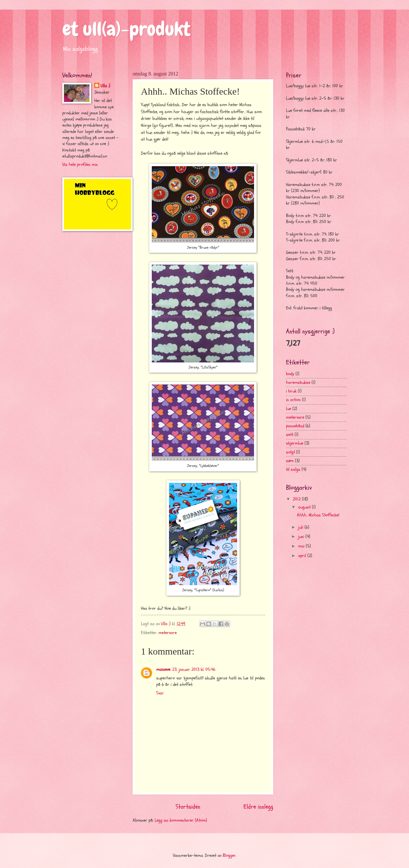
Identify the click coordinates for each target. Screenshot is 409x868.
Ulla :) (105, 86)
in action (293, 400)
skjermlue (295, 443)
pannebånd (295, 426)
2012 (297, 499)
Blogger (229, 855)
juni (302, 536)
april (303, 556)
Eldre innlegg (258, 807)
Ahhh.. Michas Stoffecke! (318, 515)
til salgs (293, 469)
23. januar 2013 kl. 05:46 (194, 669)
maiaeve (163, 669)
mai (302, 546)
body (290, 374)
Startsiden (188, 807)
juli (301, 527)
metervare (168, 633)
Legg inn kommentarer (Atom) (181, 820)
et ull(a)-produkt (126, 29)
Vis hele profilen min (80, 164)
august (305, 507)
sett (290, 434)
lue (289, 409)
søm (290, 461)
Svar (160, 693)
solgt (290, 452)
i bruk (291, 391)
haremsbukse (298, 382)
